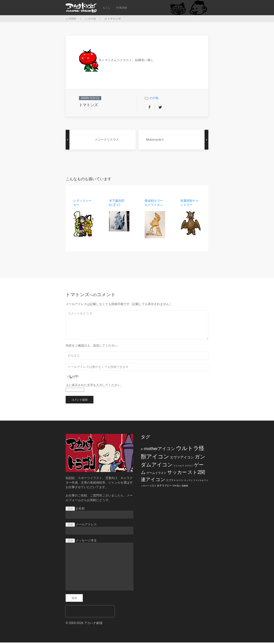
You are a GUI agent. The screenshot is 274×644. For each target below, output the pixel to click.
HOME (71, 19)
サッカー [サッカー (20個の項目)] (177, 474)
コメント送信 (80, 401)
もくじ (107, 8)
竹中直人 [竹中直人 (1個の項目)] (177, 487)
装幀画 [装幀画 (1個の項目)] (185, 487)
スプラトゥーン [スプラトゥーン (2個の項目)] (175, 482)
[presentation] (90, 613)
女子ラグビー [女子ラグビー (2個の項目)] (164, 487)
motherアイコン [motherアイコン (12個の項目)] (160, 450)
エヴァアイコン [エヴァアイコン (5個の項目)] (182, 459)
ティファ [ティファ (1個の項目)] (188, 482)
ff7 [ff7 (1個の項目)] (142, 451)
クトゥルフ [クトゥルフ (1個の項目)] (179, 467)
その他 (90, 19)
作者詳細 (122, 8)
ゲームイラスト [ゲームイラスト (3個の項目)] (157, 474)
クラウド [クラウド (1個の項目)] (189, 467)
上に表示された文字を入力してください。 (95, 387)
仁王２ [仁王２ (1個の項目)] (153, 487)
